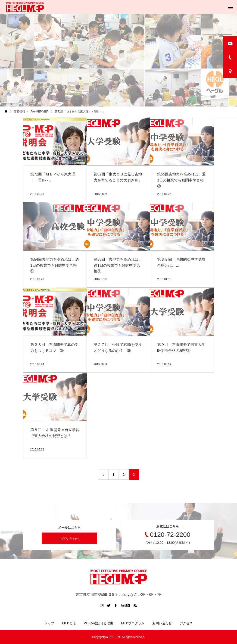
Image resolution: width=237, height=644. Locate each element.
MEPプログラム (133, 623)
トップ (49, 623)
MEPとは (69, 623)
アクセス (186, 623)
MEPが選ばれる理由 (98, 623)
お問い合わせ (69, 538)
